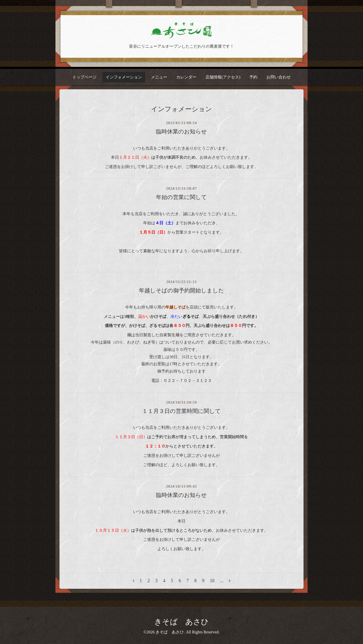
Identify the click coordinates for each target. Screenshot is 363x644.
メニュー (159, 77)
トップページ (84, 77)
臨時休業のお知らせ (181, 132)
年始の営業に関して (181, 197)
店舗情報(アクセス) (223, 77)
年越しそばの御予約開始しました (181, 290)
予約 (253, 77)
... (222, 581)
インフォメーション (124, 77)
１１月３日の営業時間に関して (181, 411)
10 (212, 581)
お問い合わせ (279, 77)
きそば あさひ (181, 622)
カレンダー (186, 77)
